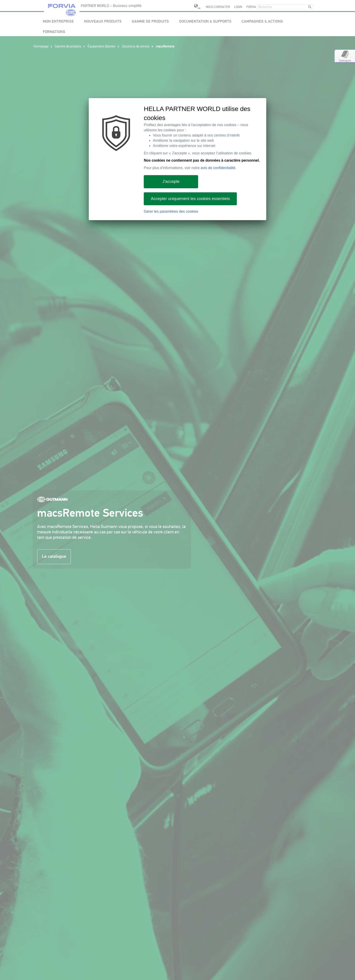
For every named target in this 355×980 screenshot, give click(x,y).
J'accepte (171, 181)
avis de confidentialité (218, 168)
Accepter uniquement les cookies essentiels (190, 199)
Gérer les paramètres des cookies (171, 211)
